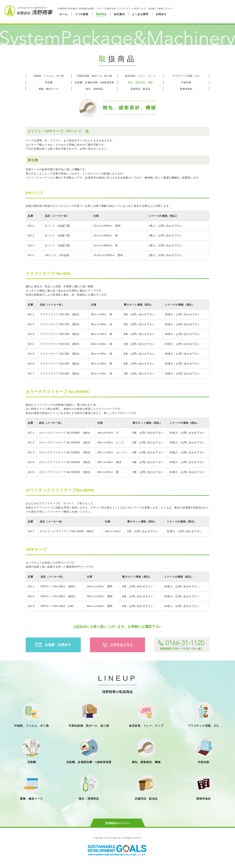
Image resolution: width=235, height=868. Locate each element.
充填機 (49, 83)
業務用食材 (186, 89)
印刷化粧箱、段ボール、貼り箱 (95, 76)
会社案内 (119, 14)
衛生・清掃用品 (95, 89)
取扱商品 (101, 14)
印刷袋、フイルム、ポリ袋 (49, 76)
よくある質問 (140, 14)
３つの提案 (82, 14)
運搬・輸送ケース (49, 89)
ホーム (64, 14)
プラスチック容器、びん (186, 76)
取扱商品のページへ (117, 823)
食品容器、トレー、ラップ (140, 76)
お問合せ (161, 14)
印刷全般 (186, 83)
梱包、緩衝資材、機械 (140, 83)
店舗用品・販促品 (140, 89)
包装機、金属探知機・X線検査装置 (94, 83)
